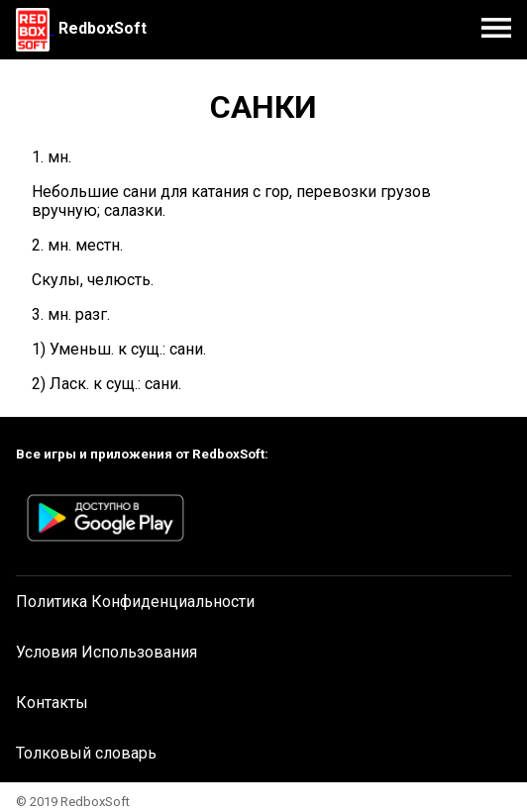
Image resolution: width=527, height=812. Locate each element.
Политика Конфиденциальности (135, 602)
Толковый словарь (86, 753)
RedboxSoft (103, 28)
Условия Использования (106, 652)
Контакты (52, 703)
